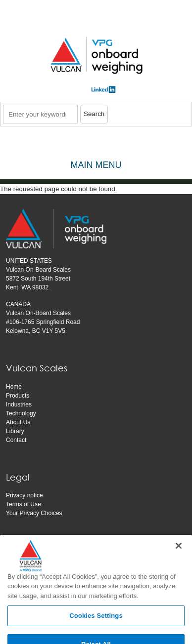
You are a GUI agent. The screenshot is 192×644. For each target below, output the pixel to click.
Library (15, 431)
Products (18, 396)
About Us (18, 422)
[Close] (179, 558)
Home (14, 387)
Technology (21, 413)
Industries (19, 404)
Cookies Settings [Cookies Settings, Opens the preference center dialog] (96, 628)
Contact (16, 440)
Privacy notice (24, 495)
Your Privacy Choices (34, 513)
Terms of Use (24, 504)
